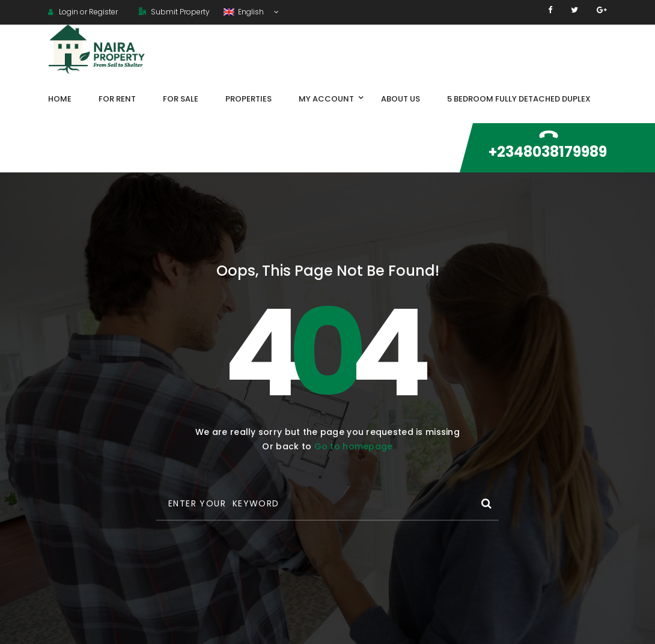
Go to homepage (354, 446)
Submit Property (174, 12)
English (245, 12)
